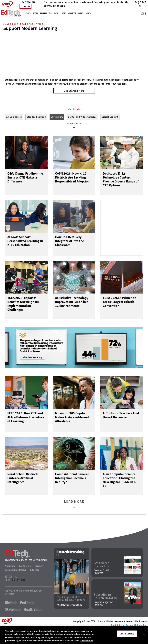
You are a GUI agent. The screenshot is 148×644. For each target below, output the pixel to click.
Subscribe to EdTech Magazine (106, 612)
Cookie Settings (127, 634)
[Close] (144, 635)
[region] (74, 635)
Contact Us (25, 582)
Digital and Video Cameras (82, 132)
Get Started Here (74, 91)
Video (64, 13)
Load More (74, 521)
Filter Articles (74, 124)
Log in (144, 13)
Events (81, 13)
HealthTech (33, 625)
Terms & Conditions (15, 586)
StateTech (13, 625)
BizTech (11, 618)
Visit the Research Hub (70, 621)
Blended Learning (36, 132)
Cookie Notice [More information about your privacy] (87, 641)
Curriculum (57, 132)
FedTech (27, 618)
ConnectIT (72, 13)
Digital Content (110, 132)
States (35, 13)
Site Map (35, 586)
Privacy (39, 582)
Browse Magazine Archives (103, 619)
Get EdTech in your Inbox (103, 580)
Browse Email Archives (101, 587)
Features (43, 13)
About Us (10, 582)
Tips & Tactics (54, 13)
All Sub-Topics (14, 132)
